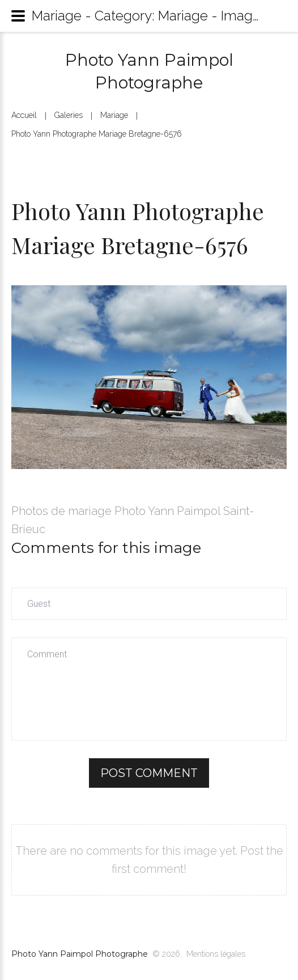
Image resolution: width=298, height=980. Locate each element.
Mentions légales (216, 954)
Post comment (149, 773)
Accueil (24, 115)
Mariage (114, 115)
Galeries (69, 115)
